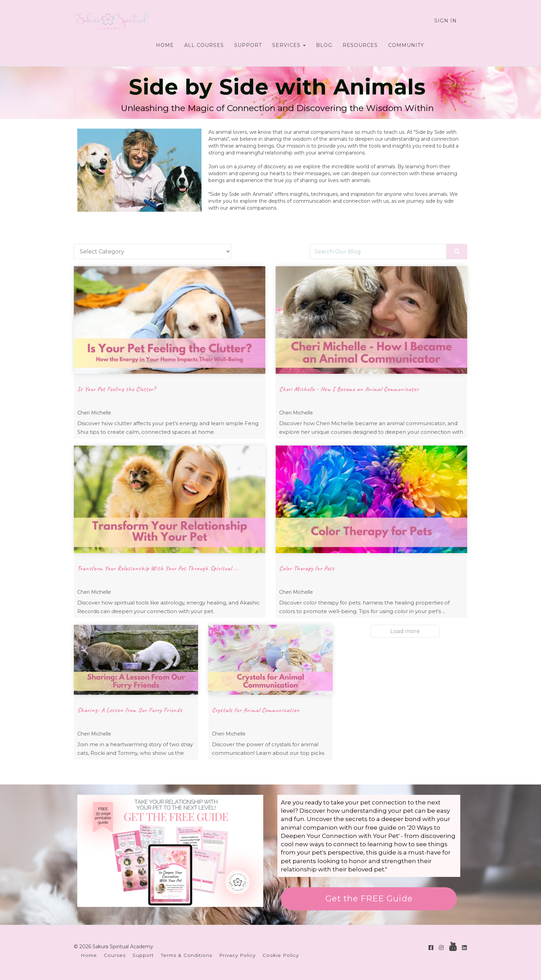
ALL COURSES (204, 45)
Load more (405, 631)
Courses (115, 955)
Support (143, 955)
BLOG (324, 45)
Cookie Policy (281, 955)
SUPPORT (248, 45)
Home (89, 955)
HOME (165, 45)
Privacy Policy (237, 955)
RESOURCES (360, 45)
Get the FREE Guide (369, 898)
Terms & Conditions (186, 955)
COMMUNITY (406, 45)
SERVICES (289, 45)
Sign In (446, 21)
